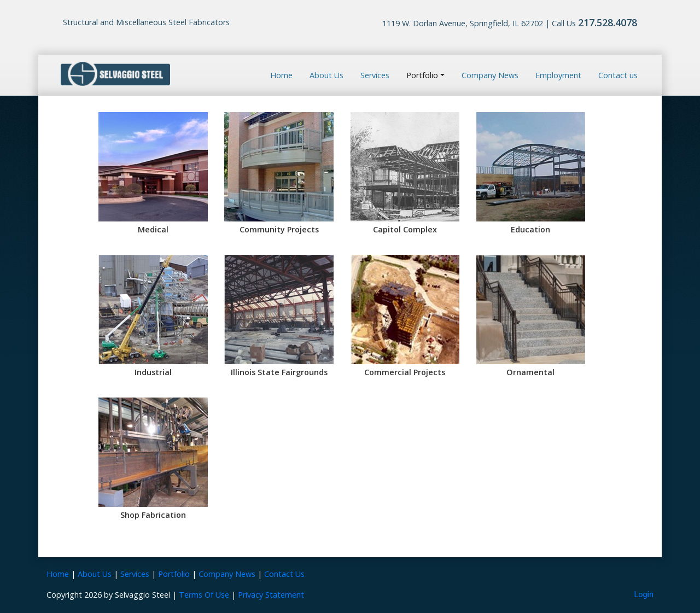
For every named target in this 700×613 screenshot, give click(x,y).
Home (281, 75)
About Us (326, 75)
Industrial (153, 372)
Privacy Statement (271, 595)
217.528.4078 (608, 22)
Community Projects (279, 229)
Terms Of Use (204, 595)
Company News (490, 75)
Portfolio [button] (422, 75)
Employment (558, 75)
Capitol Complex (405, 229)
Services (375, 75)
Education (530, 229)
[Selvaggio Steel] (115, 74)
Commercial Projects (405, 372)
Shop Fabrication (153, 515)
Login (644, 595)
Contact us (618, 75)
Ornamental (530, 372)
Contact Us (284, 574)
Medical (153, 229)
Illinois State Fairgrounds (279, 372)
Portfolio (174, 574)
